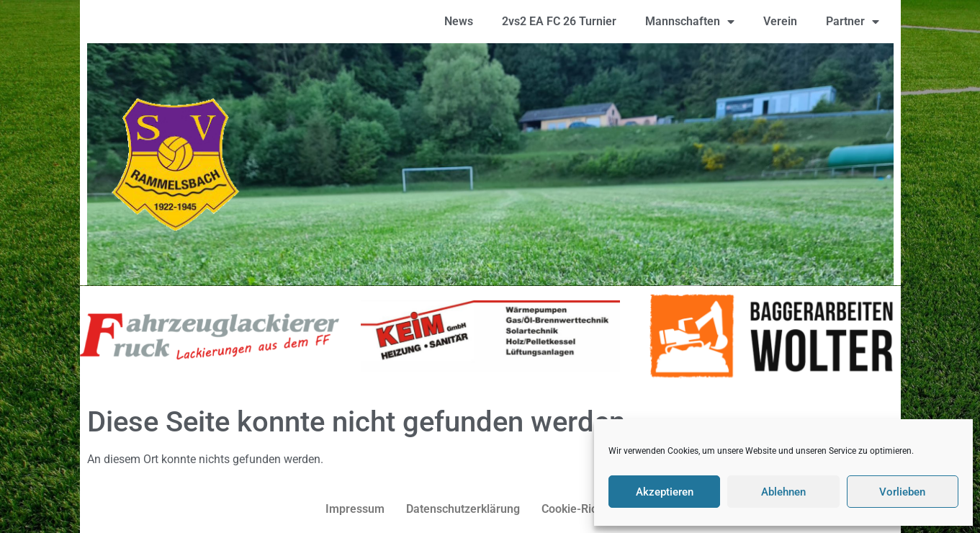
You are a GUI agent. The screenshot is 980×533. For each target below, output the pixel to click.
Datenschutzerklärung (463, 509)
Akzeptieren (665, 492)
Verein (780, 21)
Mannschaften (690, 22)
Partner (853, 22)
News (459, 21)
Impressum (355, 509)
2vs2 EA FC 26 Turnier (559, 21)
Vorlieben (902, 492)
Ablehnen (783, 492)
